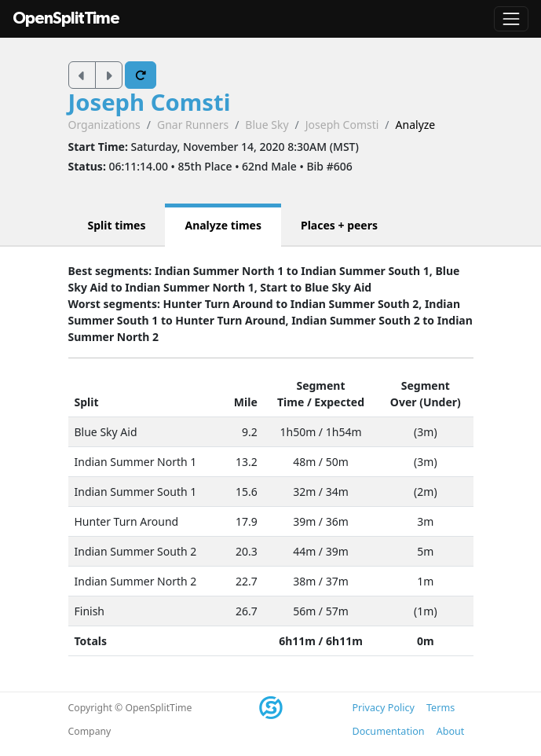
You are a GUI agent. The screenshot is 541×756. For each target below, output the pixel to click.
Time (291, 402)
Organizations (104, 125)
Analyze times (223, 225)
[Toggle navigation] (511, 19)
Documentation (389, 731)
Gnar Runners (193, 125)
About (451, 731)
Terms (440, 708)
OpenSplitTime (66, 18)
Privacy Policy (384, 708)
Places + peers (339, 225)
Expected (339, 402)
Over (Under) (426, 402)
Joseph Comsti (150, 102)
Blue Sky (267, 125)
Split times (117, 225)
